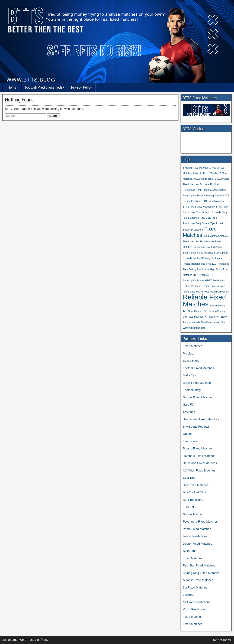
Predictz (188, 353)
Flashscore (190, 441)
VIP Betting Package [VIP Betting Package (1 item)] (216, 311)
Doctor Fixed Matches (197, 544)
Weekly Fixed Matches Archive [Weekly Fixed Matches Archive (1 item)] (209, 322)
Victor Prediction (194, 609)
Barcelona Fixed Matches (200, 463)
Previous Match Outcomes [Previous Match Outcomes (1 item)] (214, 292)
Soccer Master (192, 514)
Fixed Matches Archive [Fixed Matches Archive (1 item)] (215, 236)
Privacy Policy (81, 87)
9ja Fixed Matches (195, 587)
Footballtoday (192, 390)
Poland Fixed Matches (198, 448)
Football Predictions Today (45, 87)
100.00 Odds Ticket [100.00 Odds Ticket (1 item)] (204, 179)
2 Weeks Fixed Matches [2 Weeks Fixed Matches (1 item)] (206, 173)
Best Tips (189, 478)
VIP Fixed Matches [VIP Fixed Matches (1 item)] (193, 317)
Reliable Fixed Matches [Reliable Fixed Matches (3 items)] (204, 301)
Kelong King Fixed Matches (201, 573)
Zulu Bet (188, 507)
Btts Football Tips (194, 492)
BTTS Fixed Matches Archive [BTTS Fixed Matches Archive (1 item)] (199, 207)
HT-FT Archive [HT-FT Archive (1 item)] (201, 275)
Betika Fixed (191, 361)
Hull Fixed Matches (196, 485)
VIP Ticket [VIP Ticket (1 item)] (210, 317)
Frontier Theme (222, 640)
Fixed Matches (193, 346)
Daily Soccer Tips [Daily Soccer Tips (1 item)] (205, 223)
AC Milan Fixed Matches (199, 470)
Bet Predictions (193, 500)
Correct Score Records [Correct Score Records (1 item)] (208, 212)
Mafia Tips (190, 375)
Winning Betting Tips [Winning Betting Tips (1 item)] (194, 328)
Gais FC (188, 405)
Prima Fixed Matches (197, 529)
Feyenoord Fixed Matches (200, 522)
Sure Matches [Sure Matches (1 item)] (196, 311)
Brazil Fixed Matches (197, 383)
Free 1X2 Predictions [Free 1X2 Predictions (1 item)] (218, 264)
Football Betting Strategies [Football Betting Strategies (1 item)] (207, 258)
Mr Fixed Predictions (196, 602)
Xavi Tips (189, 412)
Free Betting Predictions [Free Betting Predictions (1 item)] (196, 269)
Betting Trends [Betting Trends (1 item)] (214, 195)
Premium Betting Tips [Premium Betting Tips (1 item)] (203, 286)
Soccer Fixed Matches (198, 397)
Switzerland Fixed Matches (201, 419)
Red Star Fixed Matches (199, 565)
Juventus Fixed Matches (199, 456)
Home (12, 87)
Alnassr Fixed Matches (198, 580)
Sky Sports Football (196, 427)
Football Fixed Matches (198, 368)
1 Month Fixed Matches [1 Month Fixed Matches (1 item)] (196, 168)
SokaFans (190, 551)
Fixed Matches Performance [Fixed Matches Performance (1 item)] (198, 241)
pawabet (188, 595)
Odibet (187, 434)
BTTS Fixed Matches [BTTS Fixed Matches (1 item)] (212, 201)
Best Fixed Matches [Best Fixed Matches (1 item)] (207, 190)
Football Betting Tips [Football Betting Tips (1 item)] (194, 264)
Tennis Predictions (195, 536)
